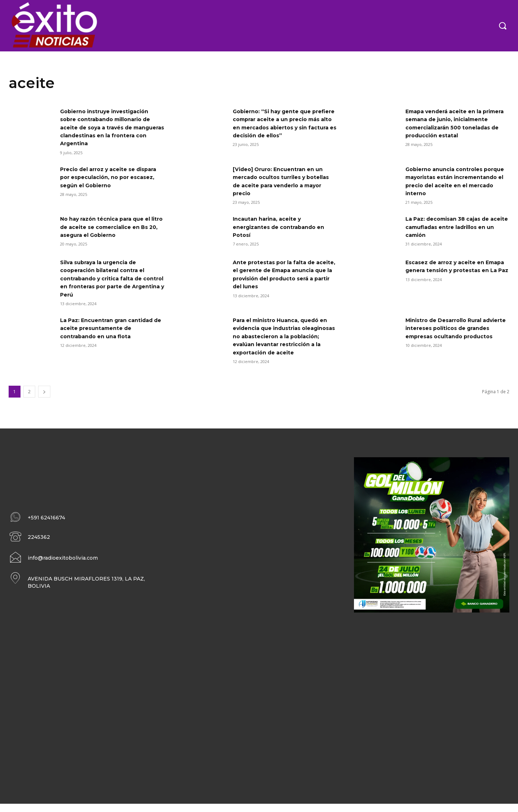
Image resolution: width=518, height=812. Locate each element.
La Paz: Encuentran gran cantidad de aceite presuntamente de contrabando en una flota (112, 328)
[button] (503, 26)
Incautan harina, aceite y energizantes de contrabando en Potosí (284, 227)
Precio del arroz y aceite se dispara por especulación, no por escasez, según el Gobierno (111, 177)
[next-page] (44, 400)
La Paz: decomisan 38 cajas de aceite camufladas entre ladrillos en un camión (457, 227)
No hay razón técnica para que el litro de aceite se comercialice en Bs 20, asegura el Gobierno (111, 227)
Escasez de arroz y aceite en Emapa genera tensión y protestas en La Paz (450, 270)
